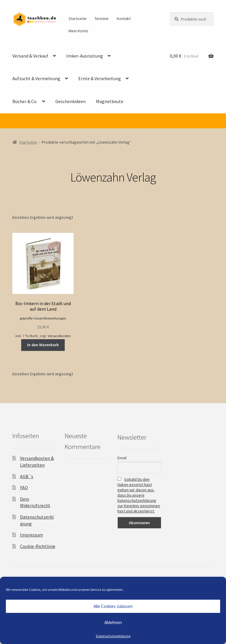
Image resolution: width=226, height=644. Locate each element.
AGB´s (27, 476)
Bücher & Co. (25, 101)
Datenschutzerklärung (113, 636)
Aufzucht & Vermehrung (36, 78)
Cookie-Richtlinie (38, 546)
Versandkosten (59, 336)
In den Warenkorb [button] (43, 345)
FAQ (24, 487)
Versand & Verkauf (30, 56)
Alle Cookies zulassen (113, 606)
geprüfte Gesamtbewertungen (43, 318)
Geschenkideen (70, 101)
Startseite (78, 19)
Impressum (31, 535)
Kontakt (124, 19)
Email (122, 458)
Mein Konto (78, 31)
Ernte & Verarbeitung (100, 78)
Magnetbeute (110, 101)
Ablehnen (113, 622)
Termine (102, 19)
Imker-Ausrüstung (85, 56)
